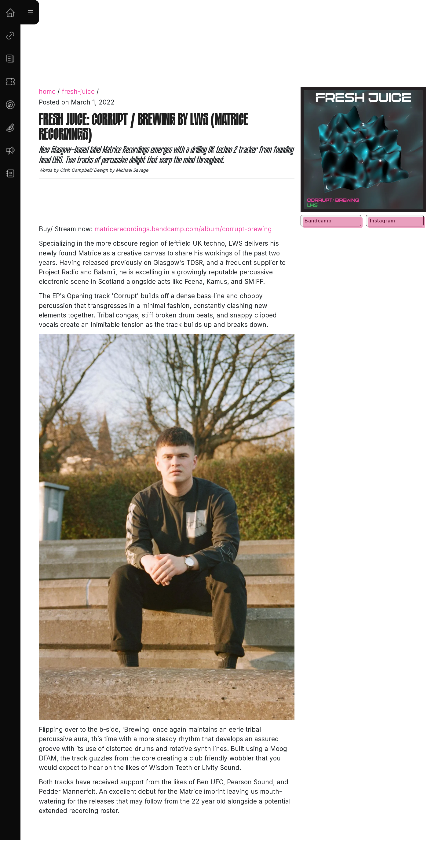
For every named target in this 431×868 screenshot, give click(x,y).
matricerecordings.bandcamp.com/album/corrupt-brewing (183, 229)
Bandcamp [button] (318, 221)
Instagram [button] (383, 221)
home (47, 92)
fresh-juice (78, 92)
